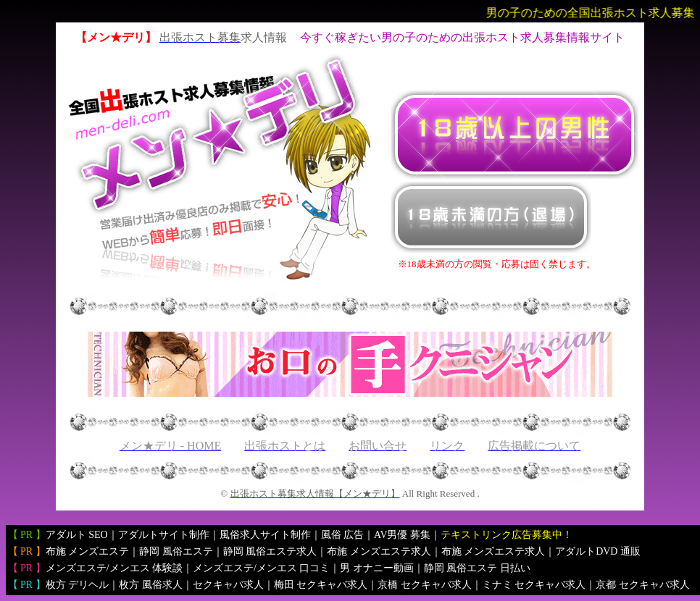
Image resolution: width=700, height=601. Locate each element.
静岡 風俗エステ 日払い (477, 568)
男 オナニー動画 (377, 568)
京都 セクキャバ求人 (643, 585)
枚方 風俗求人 (151, 585)
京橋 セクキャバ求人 (425, 585)
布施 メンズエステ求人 (379, 551)
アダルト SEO (77, 535)
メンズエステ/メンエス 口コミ (261, 568)
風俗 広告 (343, 535)
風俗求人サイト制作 (265, 535)
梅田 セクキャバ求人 (321, 585)
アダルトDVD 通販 (598, 551)
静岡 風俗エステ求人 (270, 551)
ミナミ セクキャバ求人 (534, 585)
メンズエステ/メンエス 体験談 (114, 568)
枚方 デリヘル (78, 585)
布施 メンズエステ (88, 551)
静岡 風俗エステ (176, 551)
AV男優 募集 (402, 535)
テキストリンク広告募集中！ (507, 535)
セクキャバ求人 (228, 585)
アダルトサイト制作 (164, 535)
